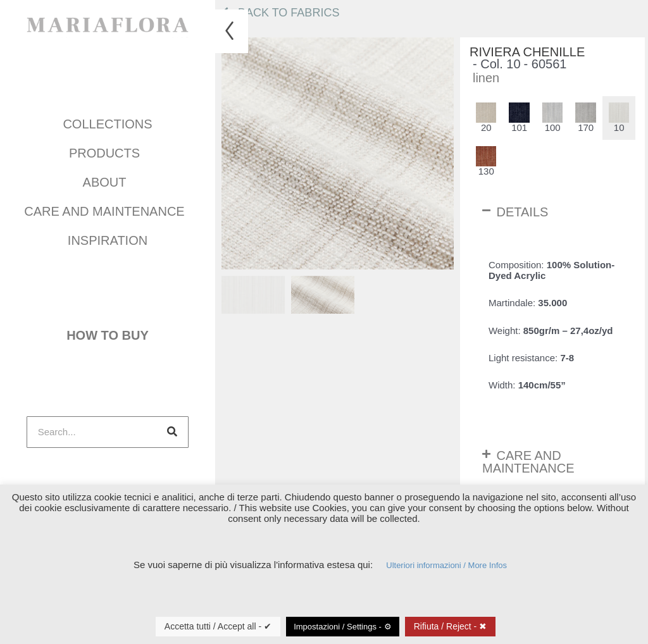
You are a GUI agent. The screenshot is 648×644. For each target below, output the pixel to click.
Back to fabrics (280, 13)
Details (522, 212)
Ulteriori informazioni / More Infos (446, 565)
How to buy (108, 331)
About (108, 180)
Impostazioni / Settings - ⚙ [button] (342, 627)
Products (108, 151)
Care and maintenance (107, 209)
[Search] (172, 425)
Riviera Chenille (527, 52)
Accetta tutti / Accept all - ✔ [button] (218, 626)
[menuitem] (253, 295)
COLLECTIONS (107, 121)
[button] (552, 212)
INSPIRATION (108, 238)
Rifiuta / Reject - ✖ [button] (450, 626)
